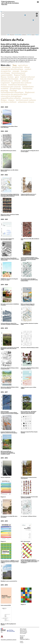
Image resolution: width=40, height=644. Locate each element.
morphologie (15, 89)
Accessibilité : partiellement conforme (9, 640)
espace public (7, 75)
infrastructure (7, 81)
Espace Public (20, 75)
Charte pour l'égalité (24, 639)
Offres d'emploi (23, 629)
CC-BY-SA (29, 35)
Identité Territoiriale (10, 79)
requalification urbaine (11, 98)
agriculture (23, 65)
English (22, 642)
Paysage (13, 91)
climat (27, 67)
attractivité (6, 67)
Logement (5, 83)
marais (4, 85)
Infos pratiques (23, 633)
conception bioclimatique (12, 69)
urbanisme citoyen (26, 102)
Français (22, 643)
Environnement (18, 73)
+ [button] (3, 13)
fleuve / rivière (7, 77)
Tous (15, 65)
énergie (24, 71)
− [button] (3, 16)
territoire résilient (9, 102)
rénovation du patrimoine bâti (14, 94)
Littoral (25, 81)
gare (17, 77)
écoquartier (6, 71)
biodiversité (17, 67)
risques (11, 100)
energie (16, 71)
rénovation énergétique (11, 96)
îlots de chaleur (27, 79)
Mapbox (37, 35)
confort (28, 69)
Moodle (22, 638)
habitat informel (28, 77)
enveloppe (5, 73)
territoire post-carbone (26, 100)
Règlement (30, 93)
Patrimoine (28, 89)
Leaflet (8, 35)
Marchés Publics (23, 630)
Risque (4, 100)
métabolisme (28, 87)
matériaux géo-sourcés (11, 87)
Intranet (22, 637)
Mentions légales (24, 632)
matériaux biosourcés (18, 85)
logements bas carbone (21, 83)
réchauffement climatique (12, 93)
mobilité (5, 89)
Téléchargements (24, 631)
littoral (17, 81)
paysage (4, 91)
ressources (27, 98)
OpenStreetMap (18, 35)
